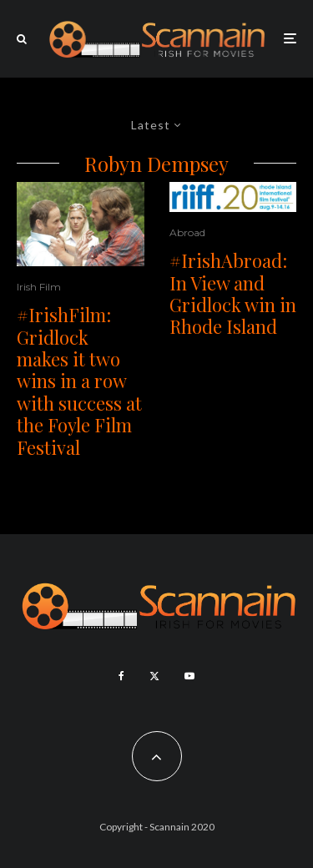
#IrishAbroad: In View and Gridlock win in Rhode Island (233, 294)
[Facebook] (121, 676)
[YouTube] (189, 676)
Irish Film (39, 287)
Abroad (187, 232)
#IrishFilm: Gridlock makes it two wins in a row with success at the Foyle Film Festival (79, 381)
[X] (154, 676)
